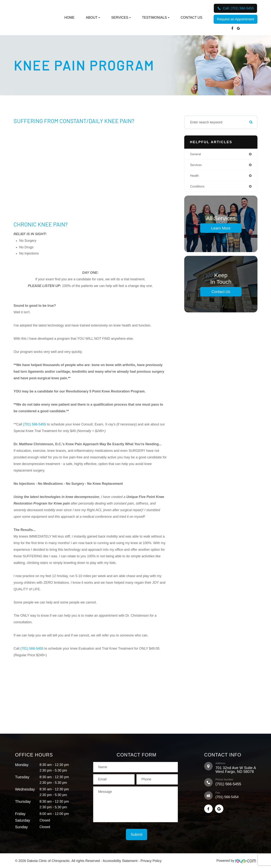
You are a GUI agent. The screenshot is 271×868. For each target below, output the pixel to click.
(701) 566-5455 (35, 424)
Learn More (221, 230)
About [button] (93, 18)
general (196, 154)
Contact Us (191, 18)
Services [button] (121, 18)
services (197, 165)
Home (69, 18)
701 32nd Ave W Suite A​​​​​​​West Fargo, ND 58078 (236, 770)
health (195, 177)
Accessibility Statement (120, 861)
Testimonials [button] (156, 18)
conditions (198, 188)
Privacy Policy (151, 861)
